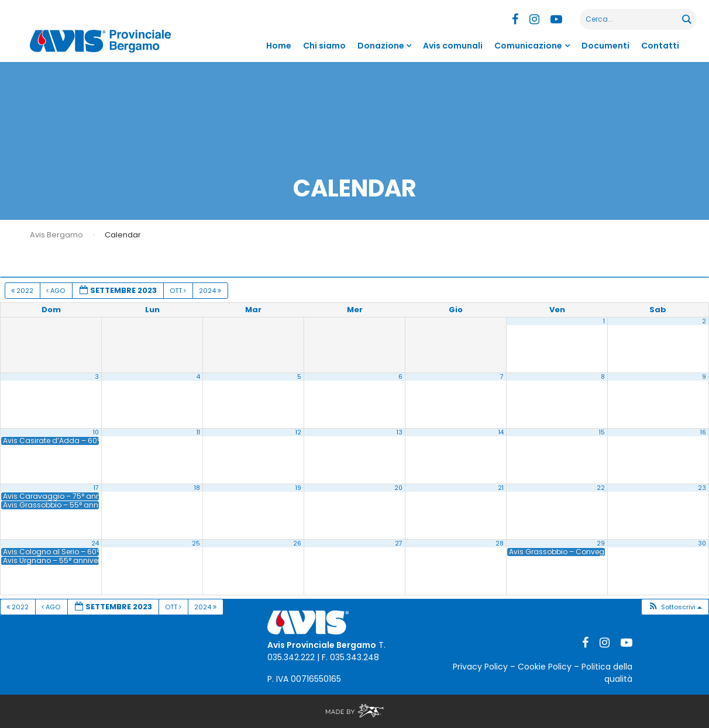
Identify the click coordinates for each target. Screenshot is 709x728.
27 (399, 544)
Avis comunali (453, 46)
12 (298, 432)
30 (702, 544)
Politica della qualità (607, 673)
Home (279, 46)
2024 (211, 291)
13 (400, 432)
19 (298, 488)
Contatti (660, 46)
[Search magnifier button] (686, 19)
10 (96, 432)
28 (500, 544)
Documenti (605, 46)
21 (501, 488)
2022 (23, 291)
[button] (675, 607)
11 (198, 432)
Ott (179, 291)
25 (196, 544)
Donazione (381, 46)
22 (601, 488)
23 (702, 488)
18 (197, 488)
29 (601, 544)
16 (703, 432)
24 (95, 544)
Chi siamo (324, 46)
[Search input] (631, 19)
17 (96, 488)
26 (297, 544)
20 (398, 488)
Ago (56, 291)
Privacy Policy (480, 667)
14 (501, 432)
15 (602, 432)
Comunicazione (528, 46)
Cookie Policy (545, 667)
